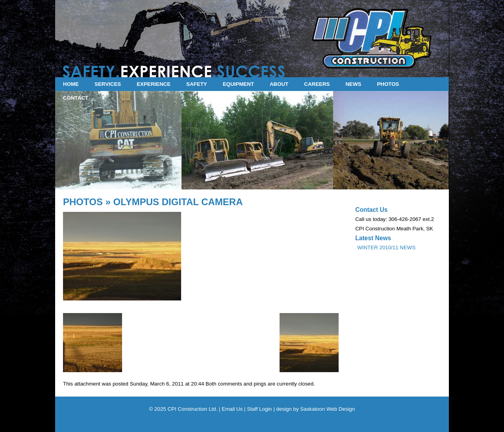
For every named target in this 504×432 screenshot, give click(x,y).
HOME (71, 84)
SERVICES (108, 84)
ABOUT (279, 84)
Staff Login (259, 409)
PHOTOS (388, 84)
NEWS (353, 84)
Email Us (232, 409)
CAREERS (317, 84)
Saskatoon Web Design (327, 409)
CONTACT (76, 98)
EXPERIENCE (154, 84)
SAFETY (197, 84)
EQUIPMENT (238, 84)
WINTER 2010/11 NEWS (386, 248)
